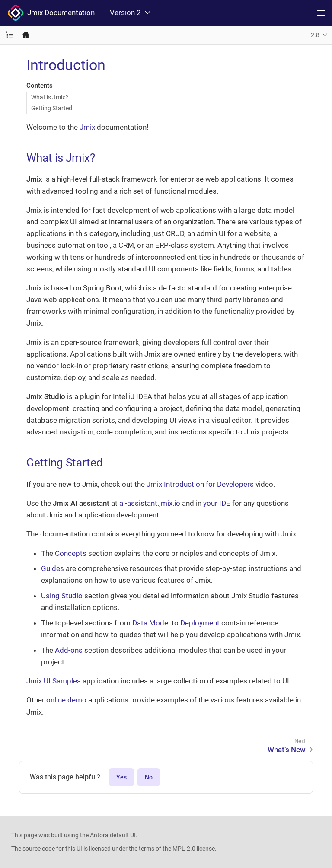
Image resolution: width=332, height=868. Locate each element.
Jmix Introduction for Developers (200, 484)
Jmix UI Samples (54, 681)
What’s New (287, 750)
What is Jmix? (50, 97)
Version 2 (130, 13)
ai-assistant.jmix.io (150, 503)
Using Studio (62, 596)
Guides (53, 568)
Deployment (200, 623)
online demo (66, 700)
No (149, 777)
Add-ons (69, 650)
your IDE (217, 503)
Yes (121, 777)
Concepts (71, 553)
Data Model (151, 623)
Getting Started (52, 108)
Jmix (87, 127)
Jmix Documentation (51, 13)
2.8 (315, 35)
